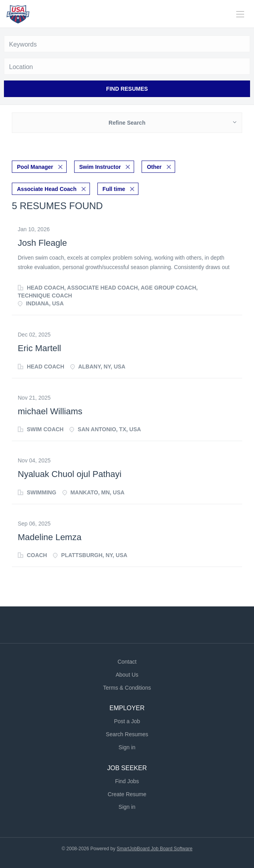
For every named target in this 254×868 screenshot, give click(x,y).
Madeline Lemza (49, 537)
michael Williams (50, 411)
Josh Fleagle (42, 243)
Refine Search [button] (127, 123)
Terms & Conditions (127, 688)
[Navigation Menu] (240, 14)
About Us (127, 675)
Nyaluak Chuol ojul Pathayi (70, 474)
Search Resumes (127, 734)
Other (154, 167)
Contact (127, 662)
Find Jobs (127, 781)
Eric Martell (39, 348)
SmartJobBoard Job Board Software (155, 849)
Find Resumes (127, 89)
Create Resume (127, 794)
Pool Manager (35, 167)
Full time (114, 189)
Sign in (127, 747)
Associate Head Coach (47, 189)
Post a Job (127, 721)
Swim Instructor (100, 167)
